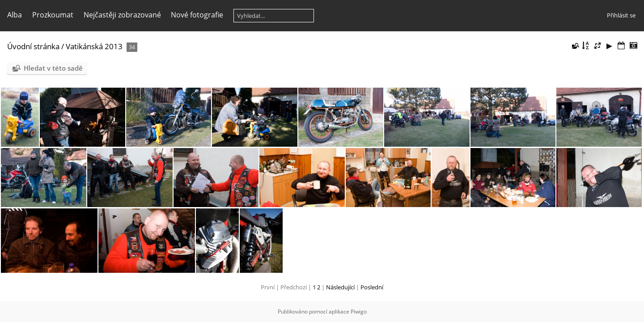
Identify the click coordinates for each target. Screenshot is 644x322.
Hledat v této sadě (53, 68)
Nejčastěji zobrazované (122, 15)
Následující (340, 287)
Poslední (372, 287)
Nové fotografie (197, 15)
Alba (15, 15)
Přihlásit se (621, 15)
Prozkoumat (53, 15)
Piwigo (359, 311)
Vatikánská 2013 (94, 46)
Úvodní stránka (33, 46)
